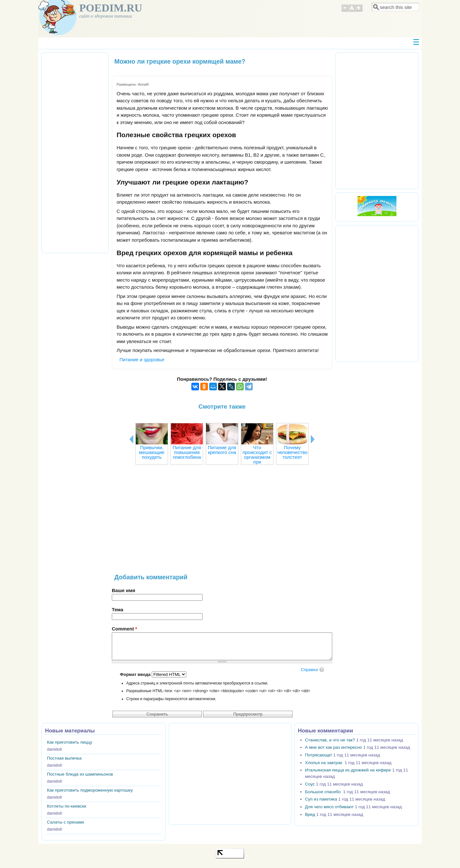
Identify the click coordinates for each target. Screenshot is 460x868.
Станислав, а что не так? (330, 740)
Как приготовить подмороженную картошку (90, 790)
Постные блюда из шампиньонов (80, 774)
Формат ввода (136, 674)
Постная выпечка (64, 758)
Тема (118, 610)
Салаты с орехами (65, 822)
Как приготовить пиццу (70, 742)
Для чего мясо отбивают (329, 807)
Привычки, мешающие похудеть (152, 452)
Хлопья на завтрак (324, 763)
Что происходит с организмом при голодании (257, 457)
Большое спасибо (323, 792)
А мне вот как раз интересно (333, 747)
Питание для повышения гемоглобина (187, 452)
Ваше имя (123, 590)
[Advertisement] (222, 522)
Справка (309, 670)
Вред (310, 814)
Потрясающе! (318, 755)
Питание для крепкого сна (222, 450)
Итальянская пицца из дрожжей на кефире (348, 770)
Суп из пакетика (321, 799)
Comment (124, 629)
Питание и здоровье (142, 360)
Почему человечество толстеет (292, 452)
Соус (310, 784)
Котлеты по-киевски (67, 806)
